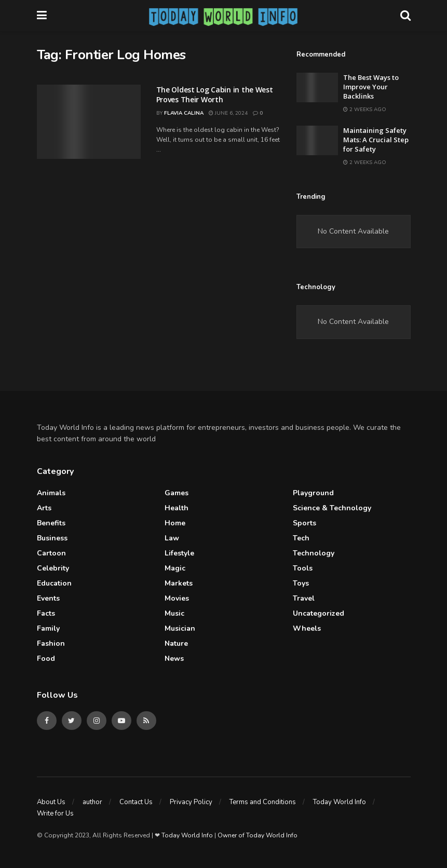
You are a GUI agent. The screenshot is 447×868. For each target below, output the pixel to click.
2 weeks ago (365, 110)
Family (48, 628)
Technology (314, 553)
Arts (44, 508)
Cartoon (51, 553)
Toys (301, 583)
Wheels (307, 628)
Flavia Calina (184, 113)
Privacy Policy (191, 802)
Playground (313, 493)
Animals (51, 493)
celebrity (53, 568)
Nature (176, 643)
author (92, 802)
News (174, 659)
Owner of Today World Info (258, 835)
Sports (304, 523)
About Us (51, 802)
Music (174, 613)
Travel (304, 598)
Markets (179, 583)
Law (172, 538)
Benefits (51, 523)
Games (177, 493)
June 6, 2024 (228, 113)
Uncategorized (319, 613)
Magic (175, 568)
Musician (180, 628)
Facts (46, 613)
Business (52, 538)
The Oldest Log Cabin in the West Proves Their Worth (215, 95)
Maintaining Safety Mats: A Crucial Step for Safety (376, 140)
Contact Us (136, 802)
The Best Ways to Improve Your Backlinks (371, 87)
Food (46, 659)
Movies (177, 598)
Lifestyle (179, 553)
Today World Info (340, 802)
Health (177, 508)
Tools (303, 568)
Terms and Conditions (263, 802)
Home (175, 523)
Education (54, 583)
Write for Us (55, 813)
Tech (301, 538)
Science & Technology (332, 508)
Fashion (51, 643)
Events (48, 598)
